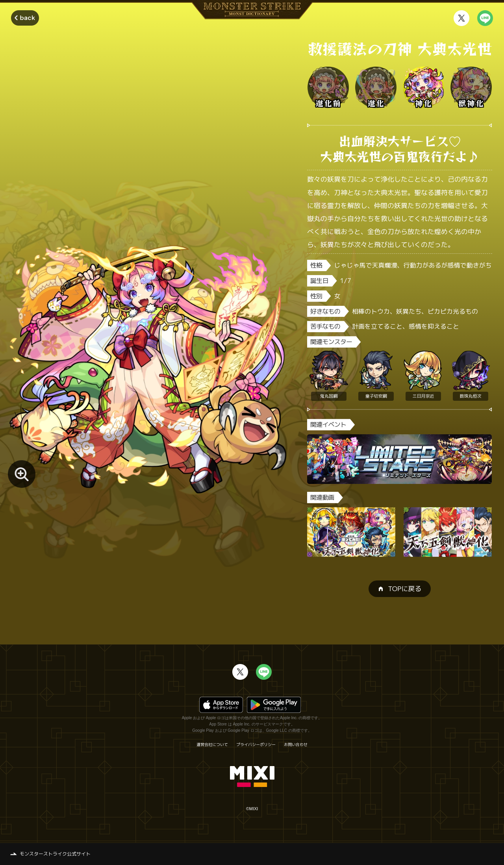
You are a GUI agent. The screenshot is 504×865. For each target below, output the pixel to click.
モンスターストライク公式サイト (55, 854)
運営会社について (212, 744)
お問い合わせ (296, 744)
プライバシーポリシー (256, 744)
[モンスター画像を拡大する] (22, 474)
